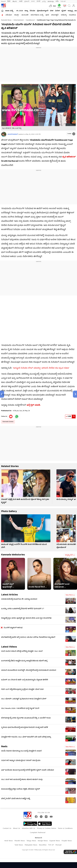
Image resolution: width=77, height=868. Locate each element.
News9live (43, 845)
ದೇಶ (52, 11)
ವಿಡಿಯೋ (9, 15)
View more (70, 595)
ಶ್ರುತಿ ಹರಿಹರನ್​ (69, 157)
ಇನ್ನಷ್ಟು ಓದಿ (70, 555)
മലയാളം (51, 1)
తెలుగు (15, 1)
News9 (3, 1)
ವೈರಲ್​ (64, 11)
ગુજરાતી (27, 1)
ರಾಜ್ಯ (26, 11)
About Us (17, 828)
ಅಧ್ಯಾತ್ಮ (70, 11)
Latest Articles (10, 595)
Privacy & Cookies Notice (47, 828)
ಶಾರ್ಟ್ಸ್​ (17, 15)
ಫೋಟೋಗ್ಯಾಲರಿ (43, 11)
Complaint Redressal (38, 833)
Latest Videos (9, 647)
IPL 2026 (20, 11)
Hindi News (9, 841)
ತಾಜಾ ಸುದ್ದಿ (9, 11)
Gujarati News (55, 841)
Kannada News (6, 20)
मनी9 (57, 1)
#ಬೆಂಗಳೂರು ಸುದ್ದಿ (37, 15)
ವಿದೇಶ (57, 11)
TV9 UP (51, 845)
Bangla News (43, 841)
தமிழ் (44, 1)
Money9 (58, 845)
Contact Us (7, 828)
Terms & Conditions (65, 828)
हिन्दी (9, 1)
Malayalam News (31, 845)
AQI (54, 6)
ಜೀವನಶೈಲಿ (55, 15)
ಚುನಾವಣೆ (25, 15)
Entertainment (19, 20)
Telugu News (31, 841)
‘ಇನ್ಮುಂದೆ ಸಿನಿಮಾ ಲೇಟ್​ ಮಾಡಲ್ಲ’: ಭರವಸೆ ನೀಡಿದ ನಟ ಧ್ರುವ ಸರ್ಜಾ (41, 368)
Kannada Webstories (13, 555)
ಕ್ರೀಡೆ (47, 15)
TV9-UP (63, 1)
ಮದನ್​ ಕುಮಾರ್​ (13, 134)
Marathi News (20, 841)
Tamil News (19, 845)
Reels (4, 747)
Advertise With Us (29, 828)
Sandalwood (30, 20)
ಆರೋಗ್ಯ (64, 15)
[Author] (4, 134)
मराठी (21, 1)
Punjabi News (67, 841)
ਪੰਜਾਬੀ (38, 1)
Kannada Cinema (8, 422)
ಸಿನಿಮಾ (32, 11)
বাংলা (33, 1)
